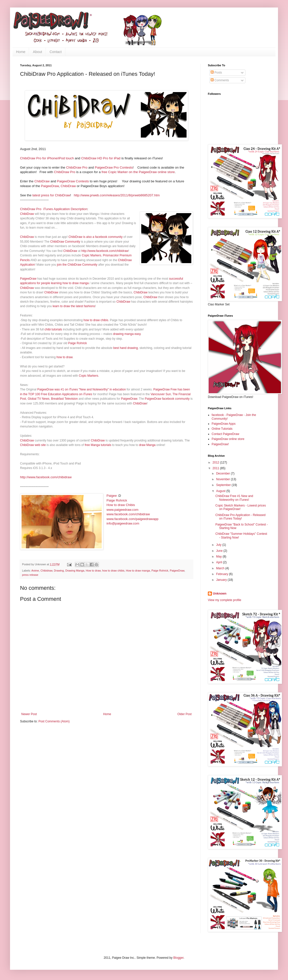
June (220, 551)
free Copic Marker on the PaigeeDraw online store (138, 172)
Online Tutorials (222, 429)
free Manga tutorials (98, 445)
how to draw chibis (96, 320)
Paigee (112, 496)
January (222, 580)
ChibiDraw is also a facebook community (95, 237)
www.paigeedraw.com (122, 510)
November (224, 479)
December (224, 473)
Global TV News (39, 399)
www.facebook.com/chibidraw (128, 514)
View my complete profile (225, 600)
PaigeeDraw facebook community (167, 399)
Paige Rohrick (78, 343)
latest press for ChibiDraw (51, 195)
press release (30, 575)
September (224, 485)
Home (21, 52)
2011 (216, 468)
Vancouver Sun (161, 394)
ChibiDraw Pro (76, 167)
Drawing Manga (75, 571)
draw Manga (147, 445)
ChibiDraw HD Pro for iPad (101, 158)
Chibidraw (46, 571)
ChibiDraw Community (65, 242)
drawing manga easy (127, 334)
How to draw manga (138, 571)
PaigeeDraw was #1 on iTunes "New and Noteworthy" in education (82, 389)
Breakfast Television (64, 399)
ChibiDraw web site (33, 445)
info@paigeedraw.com (123, 523)
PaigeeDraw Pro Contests (114, 167)
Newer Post (29, 714)
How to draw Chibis (121, 505)
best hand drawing (125, 348)
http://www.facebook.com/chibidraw (105, 251)
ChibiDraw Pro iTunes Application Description (54, 209)
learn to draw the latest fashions (74, 306)
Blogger (178, 958)
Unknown (220, 594)
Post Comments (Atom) (54, 721)
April (220, 562)
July (219, 545)
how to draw (64, 357)
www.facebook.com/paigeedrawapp (132, 519)
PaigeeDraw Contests (73, 181)
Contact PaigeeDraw (225, 434)
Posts (216, 73)
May (219, 557)
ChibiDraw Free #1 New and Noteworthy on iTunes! (234, 498)
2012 (216, 462)
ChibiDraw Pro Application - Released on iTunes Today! (240, 517)
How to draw (93, 571)
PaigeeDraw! (220, 444)
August (221, 491)
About (37, 52)
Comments (220, 80)
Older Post (184, 714)
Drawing (59, 571)
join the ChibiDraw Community (77, 265)
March (221, 568)
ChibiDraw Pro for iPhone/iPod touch (47, 158)
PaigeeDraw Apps (224, 424)
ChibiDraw (42, 181)
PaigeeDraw (50, 186)
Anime (35, 571)
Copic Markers (92, 255)
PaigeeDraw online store (228, 439)
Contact (56, 52)
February (223, 574)
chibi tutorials (53, 329)
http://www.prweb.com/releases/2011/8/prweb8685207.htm (117, 195)
